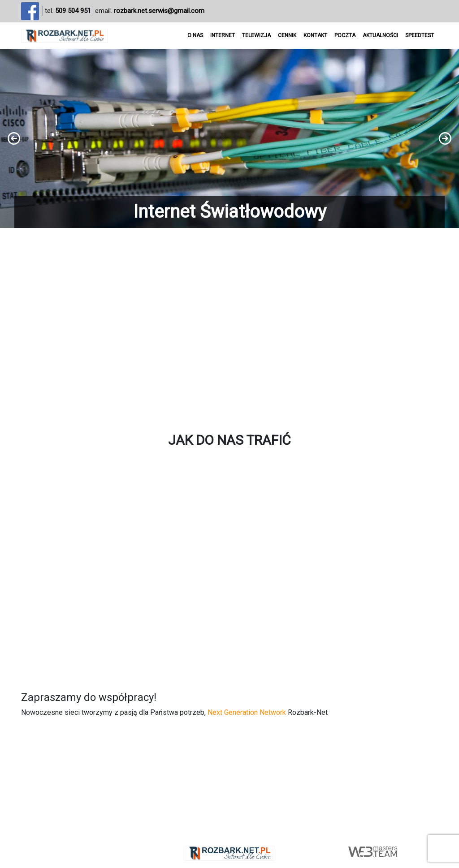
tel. (68, 11)
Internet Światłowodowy (230, 212)
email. (150, 11)
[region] (229, 138)
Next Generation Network (247, 712)
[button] (229, 138)
